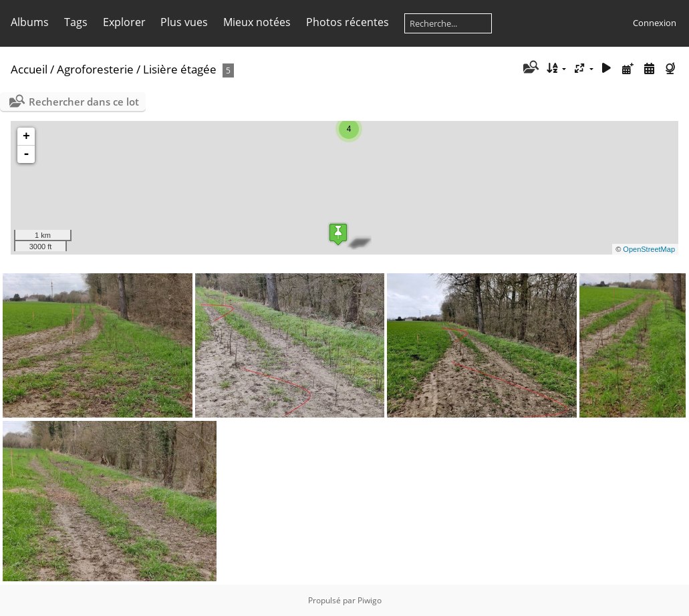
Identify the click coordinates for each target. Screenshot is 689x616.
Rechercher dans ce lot (84, 102)
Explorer (124, 22)
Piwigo (370, 600)
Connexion (655, 23)
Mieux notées (257, 22)
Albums (30, 22)
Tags (76, 22)
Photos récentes (348, 22)
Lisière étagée (180, 69)
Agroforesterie (95, 69)
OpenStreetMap (649, 249)
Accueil (29, 69)
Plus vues (184, 22)
